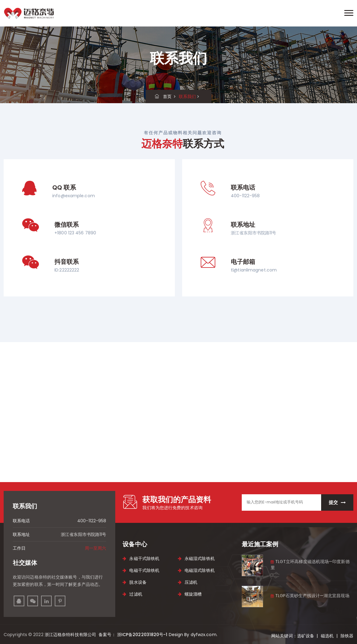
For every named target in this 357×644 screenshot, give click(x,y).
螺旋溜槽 (190, 594)
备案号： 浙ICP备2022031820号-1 (132, 635)
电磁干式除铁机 (141, 570)
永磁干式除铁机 (141, 558)
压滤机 (188, 582)
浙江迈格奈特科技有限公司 (71, 635)
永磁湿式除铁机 (196, 558)
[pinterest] (60, 601)
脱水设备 (135, 582)
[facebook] (19, 601)
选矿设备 (306, 636)
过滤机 (132, 594)
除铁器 (347, 636)
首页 (163, 96)
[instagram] (33, 601)
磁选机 (327, 636)
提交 (337, 502)
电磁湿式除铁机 (196, 570)
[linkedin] (46, 601)
